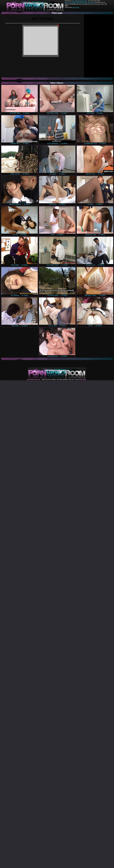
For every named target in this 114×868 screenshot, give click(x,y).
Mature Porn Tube (70, 2)
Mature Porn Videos (82, 2)
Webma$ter (83, 379)
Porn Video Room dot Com (79, 1)
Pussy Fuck (76, 7)
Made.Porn (91, 2)
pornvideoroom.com (34, 379)
